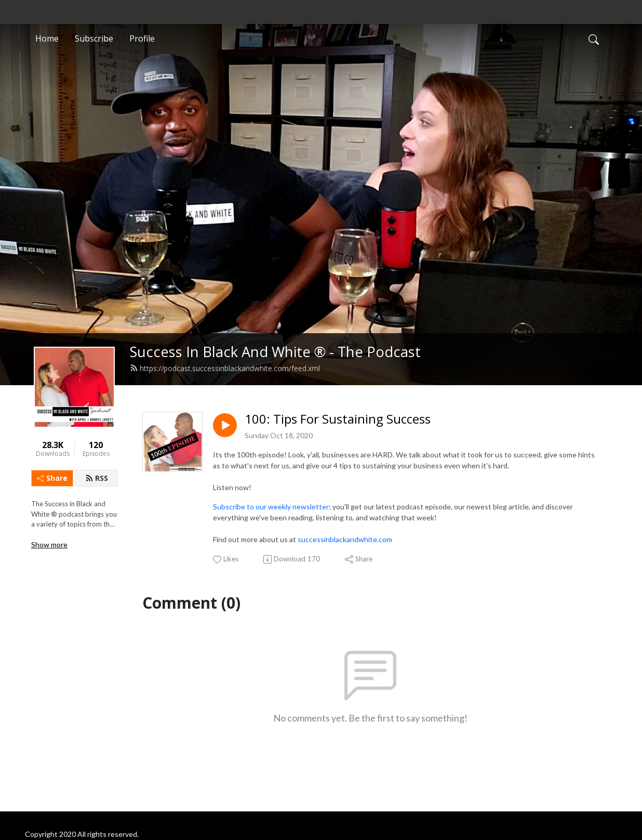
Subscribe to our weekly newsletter (271, 507)
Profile (142, 38)
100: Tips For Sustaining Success (338, 419)
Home (47, 38)
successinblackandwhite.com (345, 539)
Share (52, 478)
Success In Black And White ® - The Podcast (275, 352)
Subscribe (94, 38)
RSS (97, 478)
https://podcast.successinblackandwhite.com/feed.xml (225, 368)
